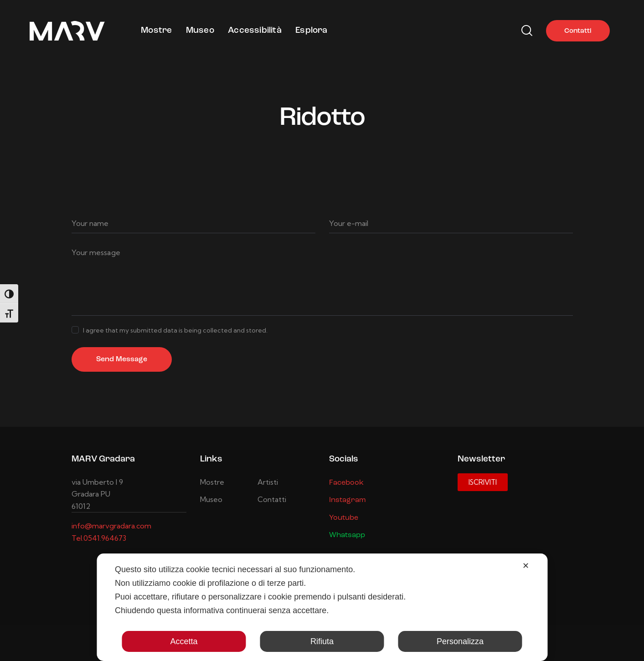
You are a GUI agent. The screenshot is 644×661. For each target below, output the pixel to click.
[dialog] (322, 607)
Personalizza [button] (460, 641)
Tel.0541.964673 (99, 538)
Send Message (122, 359)
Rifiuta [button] (322, 641)
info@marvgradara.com (111, 526)
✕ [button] (526, 566)
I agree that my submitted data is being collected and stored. (175, 330)
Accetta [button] (184, 641)
